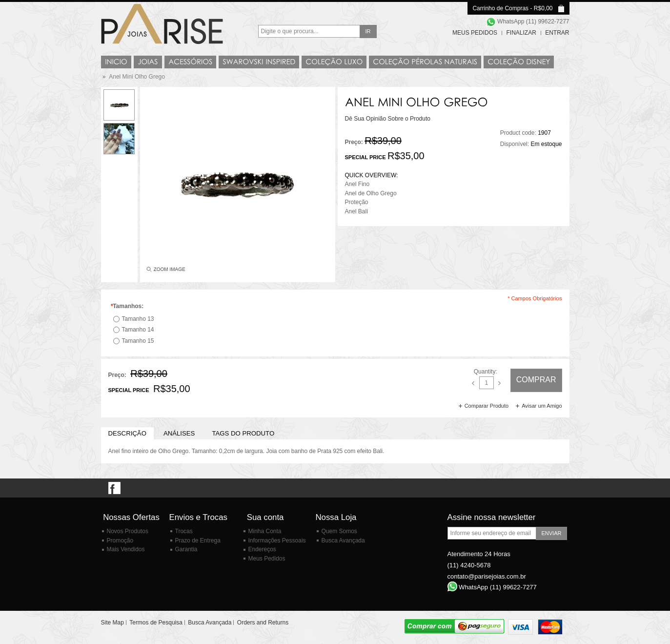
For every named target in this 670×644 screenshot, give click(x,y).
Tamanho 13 (138, 319)
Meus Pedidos (475, 33)
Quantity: (486, 372)
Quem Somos (339, 531)
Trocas (184, 531)
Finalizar (521, 33)
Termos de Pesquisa (156, 623)
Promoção (120, 540)
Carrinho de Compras (500, 8)
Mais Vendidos (126, 549)
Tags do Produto (243, 433)
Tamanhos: (127, 306)
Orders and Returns (263, 623)
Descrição (127, 433)
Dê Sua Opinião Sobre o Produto (388, 119)
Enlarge (165, 271)
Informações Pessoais (277, 540)
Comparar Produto (487, 406)
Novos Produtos (128, 531)
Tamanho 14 (138, 330)
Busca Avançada (343, 540)
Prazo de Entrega (198, 540)
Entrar (557, 33)
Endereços (262, 549)
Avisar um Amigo (542, 406)
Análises (179, 433)
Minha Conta (265, 531)
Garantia (186, 549)
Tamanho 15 (138, 341)
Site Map (112, 623)
